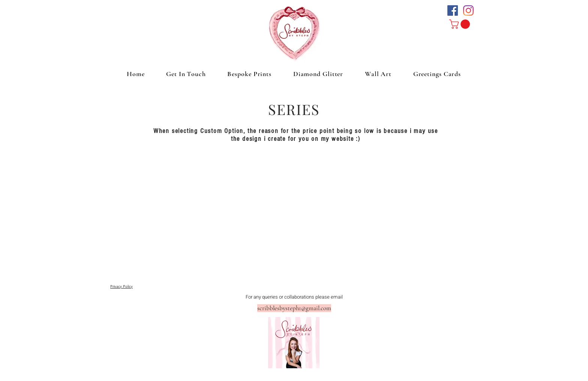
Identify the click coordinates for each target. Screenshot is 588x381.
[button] (461, 24)
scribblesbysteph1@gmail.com (294, 308)
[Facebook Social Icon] (453, 10)
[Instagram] (468, 10)
